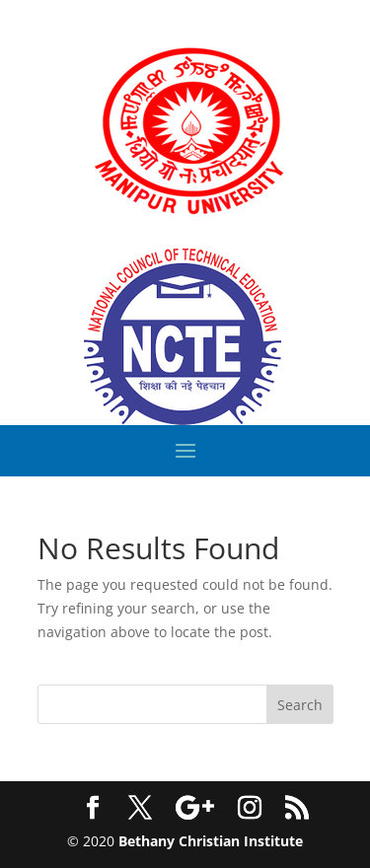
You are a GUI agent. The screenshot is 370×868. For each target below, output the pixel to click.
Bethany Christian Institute (211, 841)
